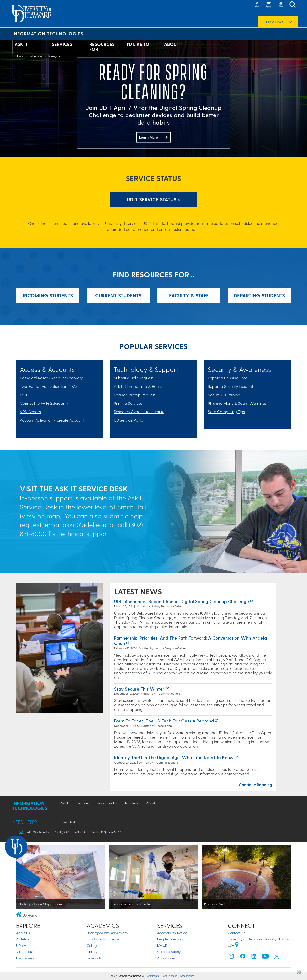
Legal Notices (169, 976)
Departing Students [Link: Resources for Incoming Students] (259, 295)
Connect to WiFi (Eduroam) (44, 403)
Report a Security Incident (230, 386)
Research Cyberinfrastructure (139, 412)
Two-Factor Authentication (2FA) (48, 386)
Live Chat (68, 822)
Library (92, 952)
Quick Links (274, 22)
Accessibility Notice (172, 933)
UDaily (21, 945)
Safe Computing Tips (226, 412)
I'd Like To (138, 44)
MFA (24, 395)
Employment (26, 958)
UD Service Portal (129, 420)
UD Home (18, 56)
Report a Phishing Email (229, 378)
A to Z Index (166, 958)
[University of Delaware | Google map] (237, 945)
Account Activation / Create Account (52, 420)
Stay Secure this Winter (139, 689)
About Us (23, 933)
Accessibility (187, 976)
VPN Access (30, 412)
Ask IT (21, 44)
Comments (153, 976)
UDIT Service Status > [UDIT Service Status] (154, 199)
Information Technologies (48, 34)
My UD (162, 945)
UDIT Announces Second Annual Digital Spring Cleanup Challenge (182, 601)
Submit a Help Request (134, 378)
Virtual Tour (25, 952)
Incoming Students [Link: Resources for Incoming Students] (48, 295)
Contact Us (236, 933)
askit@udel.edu (84, 525)
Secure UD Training (224, 395)
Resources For (102, 47)
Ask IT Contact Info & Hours (138, 386)
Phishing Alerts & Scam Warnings (237, 403)
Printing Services (128, 403)
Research (94, 958)
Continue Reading (256, 785)
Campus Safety (169, 952)
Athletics (23, 939)
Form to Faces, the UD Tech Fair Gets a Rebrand (164, 721)
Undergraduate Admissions (107, 933)
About (172, 44)
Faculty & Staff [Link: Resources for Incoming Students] (189, 295)
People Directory (170, 939)
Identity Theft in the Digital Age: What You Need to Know (174, 757)
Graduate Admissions (103, 939)
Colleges (93, 945)
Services (62, 44)
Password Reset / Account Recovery (51, 378)
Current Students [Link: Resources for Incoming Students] (118, 295)
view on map (41, 516)
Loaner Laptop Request (135, 395)
